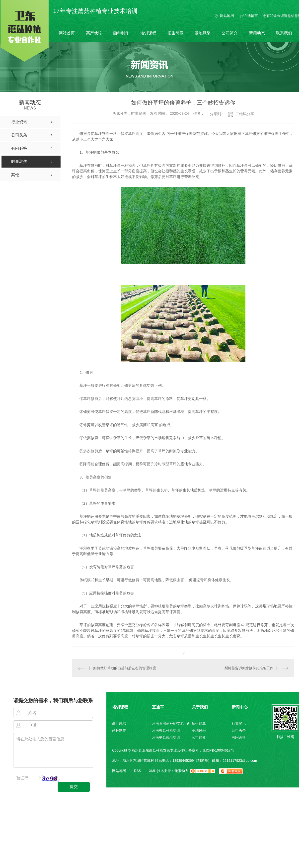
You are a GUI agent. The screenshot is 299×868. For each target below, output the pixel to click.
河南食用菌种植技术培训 (171, 723)
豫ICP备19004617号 (218, 750)
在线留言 (251, 16)
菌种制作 (121, 33)
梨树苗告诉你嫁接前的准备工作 (249, 668)
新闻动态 (257, 33)
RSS (140, 771)
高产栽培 (94, 33)
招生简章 (175, 33)
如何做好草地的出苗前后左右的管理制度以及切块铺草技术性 (128, 668)
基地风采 (203, 33)
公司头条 (239, 730)
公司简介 (230, 33)
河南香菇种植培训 (166, 730)
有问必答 (239, 737)
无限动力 (181, 771)
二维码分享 (245, 114)
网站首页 (67, 33)
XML (152, 771)
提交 (74, 787)
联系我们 (284, 33)
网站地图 (227, 16)
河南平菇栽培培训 (166, 737)
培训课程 (148, 33)
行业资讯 (239, 723)
